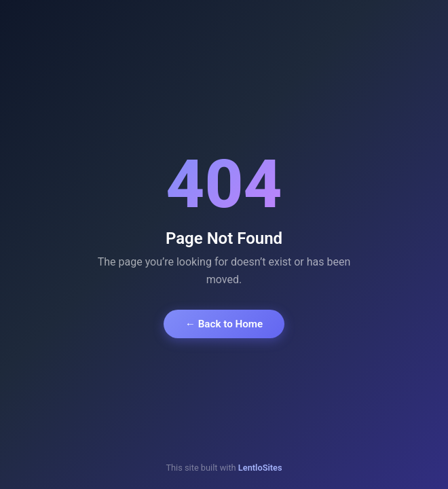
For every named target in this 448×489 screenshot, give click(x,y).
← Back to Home (224, 324)
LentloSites (260, 468)
